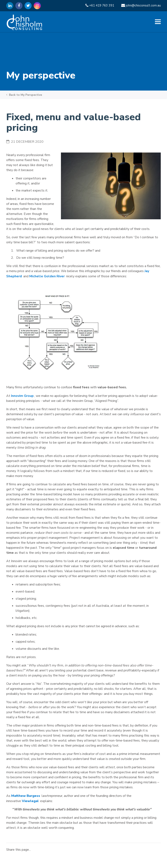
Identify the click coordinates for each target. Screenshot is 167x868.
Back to (24, 95)
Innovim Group (22, 396)
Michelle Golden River (47, 276)
